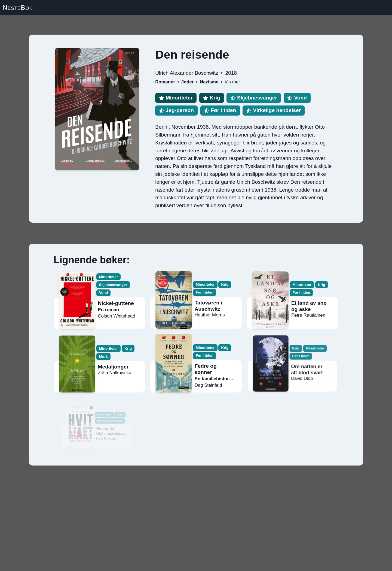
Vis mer (232, 82)
